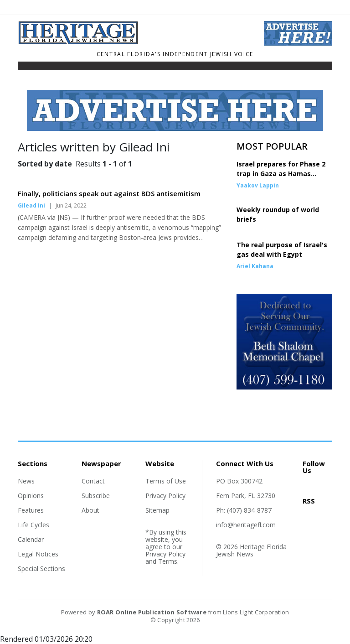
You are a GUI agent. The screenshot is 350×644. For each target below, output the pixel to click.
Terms (168, 561)
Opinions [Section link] (31, 496)
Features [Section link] (31, 510)
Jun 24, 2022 (71, 205)
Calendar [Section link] (31, 539)
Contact (93, 481)
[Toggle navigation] (24, 68)
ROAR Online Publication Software (152, 612)
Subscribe (96, 496)
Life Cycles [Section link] (33, 525)
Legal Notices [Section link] (38, 554)
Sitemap (157, 510)
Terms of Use (166, 481)
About (90, 510)
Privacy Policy (165, 496)
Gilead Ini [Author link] (31, 205)
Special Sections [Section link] (41, 569)
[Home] (134, 42)
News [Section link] (26, 481)
